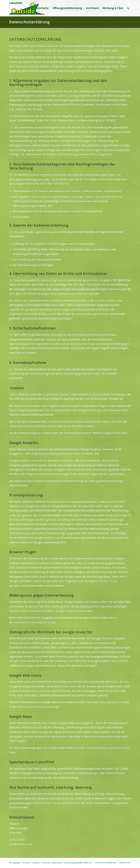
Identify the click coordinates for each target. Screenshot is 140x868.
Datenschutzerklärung (29, 22)
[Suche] (128, 8)
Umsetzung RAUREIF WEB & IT (78, 863)
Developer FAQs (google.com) (105, 702)
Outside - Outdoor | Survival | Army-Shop (42, 863)
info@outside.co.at (21, 844)
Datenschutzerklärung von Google (35, 622)
